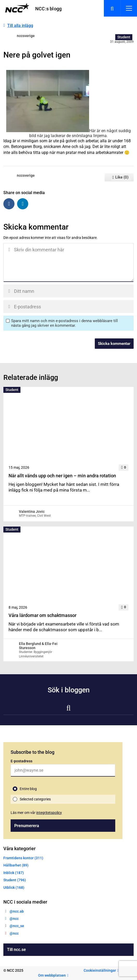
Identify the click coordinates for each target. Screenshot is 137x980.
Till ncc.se (16, 950)
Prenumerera (27, 826)
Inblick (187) (14, 873)
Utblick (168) (14, 887)
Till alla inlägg (20, 26)
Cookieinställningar (100, 970)
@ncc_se (17, 926)
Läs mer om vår (36, 813)
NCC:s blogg (48, 9)
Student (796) (15, 880)
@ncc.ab (17, 911)
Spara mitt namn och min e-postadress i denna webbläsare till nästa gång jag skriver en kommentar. (64, 323)
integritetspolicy (49, 813)
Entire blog (28, 789)
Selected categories (35, 799)
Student (124, 37)
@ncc (14, 919)
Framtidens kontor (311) (23, 858)
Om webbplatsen (52, 975)
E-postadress (21, 761)
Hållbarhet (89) (16, 865)
